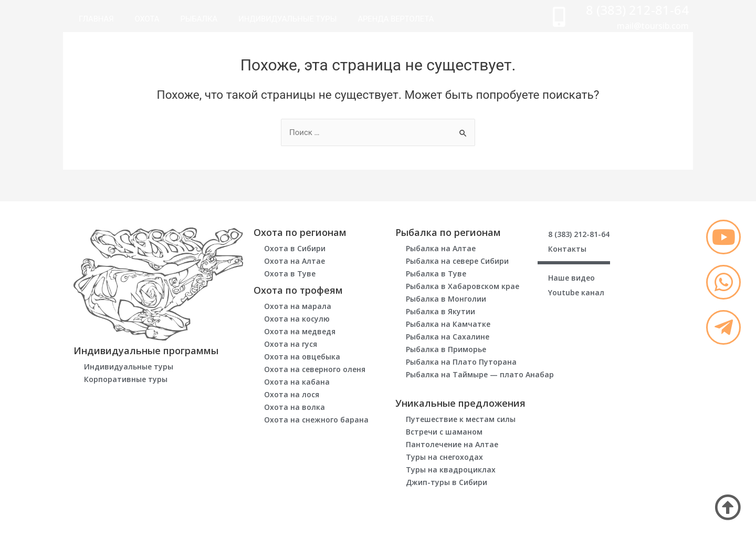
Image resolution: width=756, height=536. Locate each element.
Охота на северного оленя (315, 369)
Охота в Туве (290, 274)
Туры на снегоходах (444, 457)
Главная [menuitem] (97, 19)
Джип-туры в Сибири (447, 482)
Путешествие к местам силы (461, 419)
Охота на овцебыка (302, 357)
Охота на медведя (300, 331)
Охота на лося (292, 394)
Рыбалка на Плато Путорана (461, 362)
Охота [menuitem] (148, 19)
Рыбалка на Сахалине (448, 337)
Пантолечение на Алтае (452, 444)
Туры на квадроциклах (451, 470)
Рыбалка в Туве (436, 274)
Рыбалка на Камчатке (448, 324)
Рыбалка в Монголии (446, 299)
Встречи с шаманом (444, 432)
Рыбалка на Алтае (441, 248)
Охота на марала (298, 306)
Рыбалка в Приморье (446, 349)
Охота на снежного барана (316, 420)
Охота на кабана (297, 382)
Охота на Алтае (295, 261)
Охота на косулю (297, 319)
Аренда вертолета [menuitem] (399, 19)
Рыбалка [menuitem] (200, 19)
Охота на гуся (291, 344)
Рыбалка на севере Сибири (457, 261)
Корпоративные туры (126, 379)
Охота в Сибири (295, 248)
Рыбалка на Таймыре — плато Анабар (480, 374)
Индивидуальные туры (129, 367)
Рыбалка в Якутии (440, 311)
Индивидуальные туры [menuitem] (290, 19)
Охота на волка (295, 407)
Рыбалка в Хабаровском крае (463, 286)
